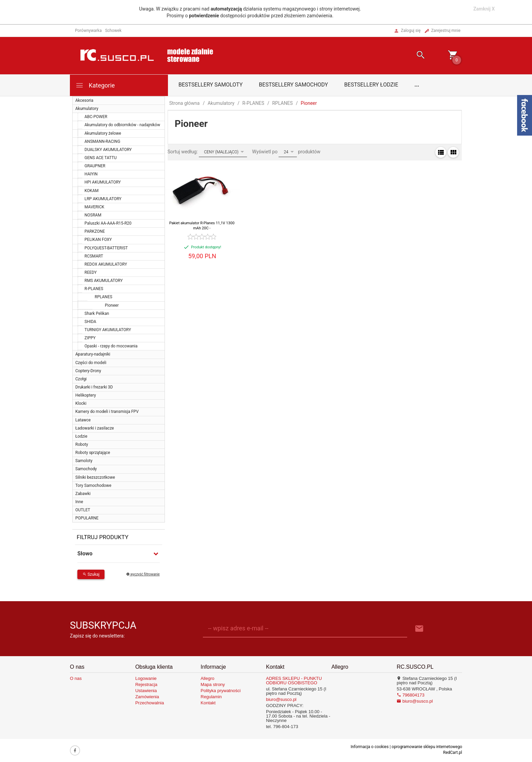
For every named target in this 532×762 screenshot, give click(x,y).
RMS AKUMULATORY (104, 281)
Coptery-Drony (88, 371)
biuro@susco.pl (281, 699)
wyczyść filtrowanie (143, 574)
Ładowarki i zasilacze (95, 428)
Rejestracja (146, 684)
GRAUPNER (95, 166)
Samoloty (84, 461)
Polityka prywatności (221, 691)
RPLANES (103, 297)
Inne (79, 502)
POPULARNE (87, 518)
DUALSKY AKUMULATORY (108, 150)
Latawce (83, 420)
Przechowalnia (150, 703)
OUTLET (83, 510)
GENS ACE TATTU (101, 158)
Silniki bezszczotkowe (95, 477)
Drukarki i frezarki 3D (94, 387)
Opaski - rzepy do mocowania (111, 346)
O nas (76, 678)
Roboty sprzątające (93, 453)
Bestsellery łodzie (371, 85)
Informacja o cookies (369, 747)
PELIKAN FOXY (98, 240)
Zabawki (83, 494)
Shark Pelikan (97, 313)
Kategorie (95, 85)
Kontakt (208, 703)
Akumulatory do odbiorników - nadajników (122, 125)
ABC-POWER (96, 117)
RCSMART (94, 256)
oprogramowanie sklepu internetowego (427, 747)
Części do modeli (91, 363)
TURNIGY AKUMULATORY (108, 330)
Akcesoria (84, 100)
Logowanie (146, 678)
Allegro (207, 678)
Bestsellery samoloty (211, 85)
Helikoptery (86, 395)
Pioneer (112, 305)
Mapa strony (213, 684)
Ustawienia (146, 691)
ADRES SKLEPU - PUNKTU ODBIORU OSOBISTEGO (294, 681)
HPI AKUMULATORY (103, 182)
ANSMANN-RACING (102, 141)
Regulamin (211, 697)
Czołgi (81, 379)
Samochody (86, 469)
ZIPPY (90, 338)
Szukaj (91, 574)
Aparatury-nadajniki (93, 354)
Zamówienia (147, 697)
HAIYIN (91, 174)
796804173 (411, 695)
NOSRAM (93, 215)
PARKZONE (95, 231)
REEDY (91, 272)
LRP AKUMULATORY (103, 199)
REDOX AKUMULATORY (106, 264)
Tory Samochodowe (93, 485)
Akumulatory (87, 109)
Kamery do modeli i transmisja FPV (107, 412)
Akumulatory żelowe (103, 133)
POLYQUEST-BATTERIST (106, 248)
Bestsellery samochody (293, 85)
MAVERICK (94, 207)
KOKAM (91, 191)
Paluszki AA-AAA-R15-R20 (108, 223)
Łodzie (81, 436)
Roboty (82, 444)
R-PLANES (94, 289)
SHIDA (90, 322)
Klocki (81, 403)
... (417, 85)
